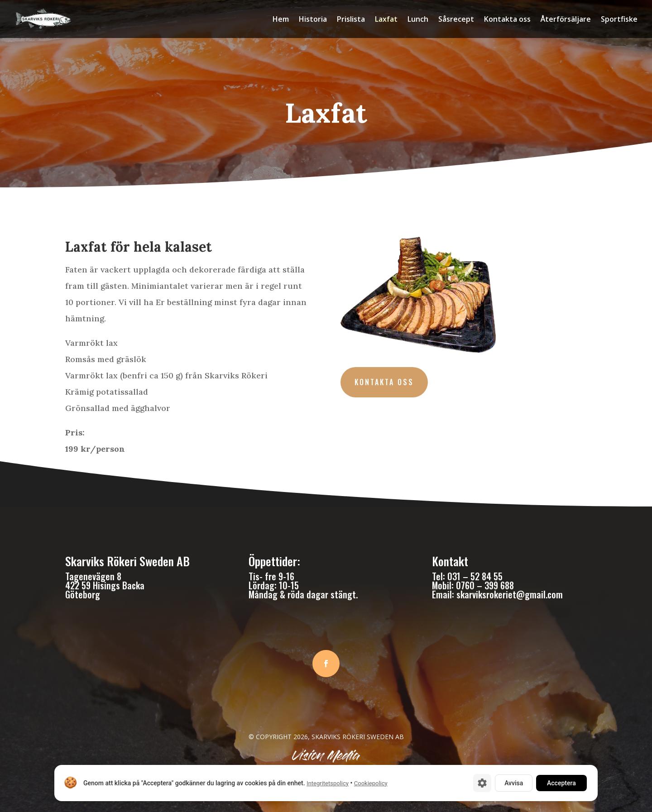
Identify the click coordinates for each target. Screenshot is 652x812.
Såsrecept (456, 20)
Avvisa (514, 783)
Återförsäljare (566, 20)
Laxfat (386, 20)
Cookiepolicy (371, 783)
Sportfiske (619, 20)
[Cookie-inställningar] (482, 783)
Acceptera (561, 783)
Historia (313, 20)
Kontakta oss (507, 20)
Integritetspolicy (328, 783)
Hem (281, 20)
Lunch (418, 20)
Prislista (351, 20)
